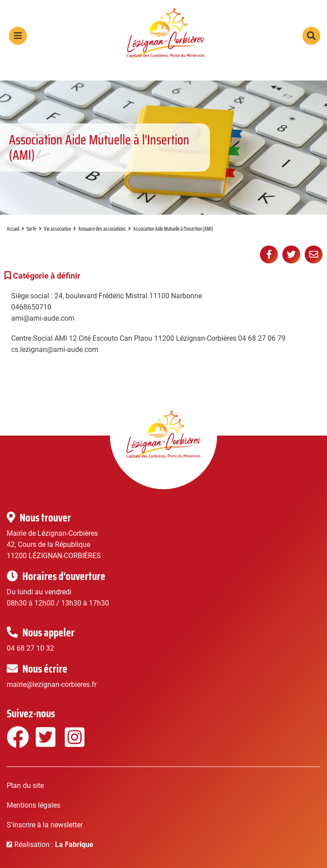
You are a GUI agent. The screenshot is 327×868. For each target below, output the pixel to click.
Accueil (13, 229)
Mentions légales (34, 805)
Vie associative (57, 229)
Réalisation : (54, 845)
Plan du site (25, 785)
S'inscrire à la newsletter (45, 825)
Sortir (31, 229)
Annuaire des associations (102, 229)
